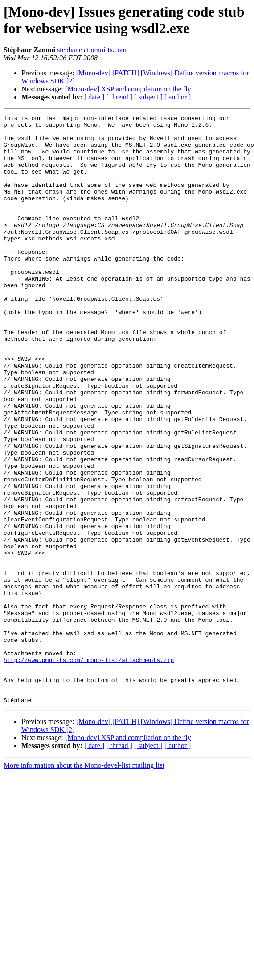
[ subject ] (148, 97)
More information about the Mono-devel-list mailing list (84, 883)
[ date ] (94, 97)
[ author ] (178, 97)
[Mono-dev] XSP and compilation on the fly (128, 89)
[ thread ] (119, 97)
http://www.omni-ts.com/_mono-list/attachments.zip (89, 769)
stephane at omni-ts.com (92, 50)
